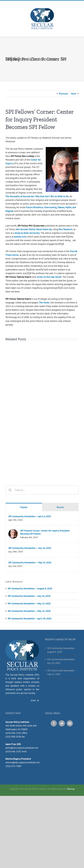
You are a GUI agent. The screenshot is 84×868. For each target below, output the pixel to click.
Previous (63, 94)
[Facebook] (54, 723)
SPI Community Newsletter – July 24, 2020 (30, 548)
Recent (60, 507)
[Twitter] (62, 723)
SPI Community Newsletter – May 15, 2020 (30, 563)
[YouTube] (70, 723)
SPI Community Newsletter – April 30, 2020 (30, 619)
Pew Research (66, 229)
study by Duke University (27, 233)
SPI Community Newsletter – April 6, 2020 (30, 516)
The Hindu (44, 303)
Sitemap (71, 789)
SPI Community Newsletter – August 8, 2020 (30, 589)
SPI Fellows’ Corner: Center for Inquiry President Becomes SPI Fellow (45, 532)
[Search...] (42, 490)
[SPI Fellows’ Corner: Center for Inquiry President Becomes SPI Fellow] (13, 531)
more (35, 700)
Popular (24, 507)
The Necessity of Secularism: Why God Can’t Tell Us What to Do (37, 196)
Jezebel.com (20, 237)
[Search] (10, 490)
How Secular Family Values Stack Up (34, 229)
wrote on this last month (49, 277)
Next (74, 94)
